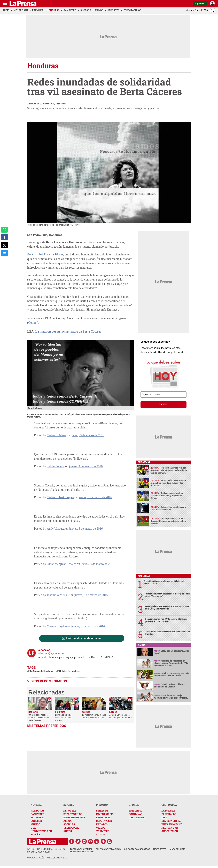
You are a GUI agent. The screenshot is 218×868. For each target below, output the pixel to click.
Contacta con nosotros (137, 849)
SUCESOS (36, 821)
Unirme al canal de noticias (84, 638)
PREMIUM (102, 805)
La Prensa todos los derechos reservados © (47, 851)
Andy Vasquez (56, 529)
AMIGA (67, 821)
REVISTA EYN (170, 828)
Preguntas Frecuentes (82, 852)
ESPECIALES (103, 817)
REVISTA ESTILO (171, 821)
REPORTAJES (104, 821)
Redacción (61, 104)
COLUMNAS (136, 814)
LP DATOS (102, 824)
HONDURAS (38, 811)
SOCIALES (69, 824)
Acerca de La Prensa (81, 849)
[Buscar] (213, 10)
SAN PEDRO (38, 814)
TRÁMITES (103, 831)
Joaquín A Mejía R (58, 595)
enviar (163, 405)
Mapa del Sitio (177, 849)
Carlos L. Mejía (56, 435)
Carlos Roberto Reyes (60, 497)
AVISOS (101, 834)
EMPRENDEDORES (74, 817)
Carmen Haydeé (57, 626)
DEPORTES (70, 811)
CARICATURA (137, 817)
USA (33, 828)
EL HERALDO (169, 814)
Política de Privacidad (108, 849)
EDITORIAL (135, 811)
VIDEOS (101, 828)
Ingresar (200, 3)
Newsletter (160, 849)
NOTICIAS (36, 805)
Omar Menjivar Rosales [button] (61, 564)
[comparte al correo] (4, 253)
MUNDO (35, 824)
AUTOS (68, 831)
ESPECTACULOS (73, 814)
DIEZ (164, 817)
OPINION (134, 805)
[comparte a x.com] (4, 245)
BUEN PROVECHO (172, 824)
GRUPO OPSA (169, 805)
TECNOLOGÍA (71, 828)
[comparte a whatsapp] (4, 230)
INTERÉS (69, 805)
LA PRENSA (168, 811)
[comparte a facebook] (4, 237)
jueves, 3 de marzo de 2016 (88, 435)
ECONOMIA (37, 817)
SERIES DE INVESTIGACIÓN (106, 812)
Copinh (33, 323)
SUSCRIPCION (170, 831)
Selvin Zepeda (56, 466)
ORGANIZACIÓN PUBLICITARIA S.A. (47, 858)
